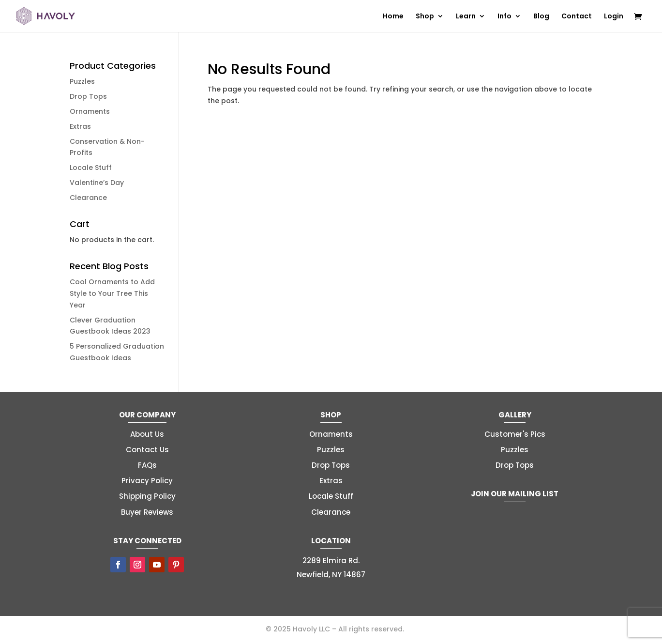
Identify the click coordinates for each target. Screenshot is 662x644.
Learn (466, 17)
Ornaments (90, 111)
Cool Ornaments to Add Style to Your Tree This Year (112, 293)
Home (393, 17)
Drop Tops (88, 96)
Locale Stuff (91, 168)
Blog (541, 17)
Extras (80, 126)
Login (614, 17)
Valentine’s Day (97, 183)
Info (504, 17)
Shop (425, 17)
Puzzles (82, 81)
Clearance (88, 198)
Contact (577, 17)
